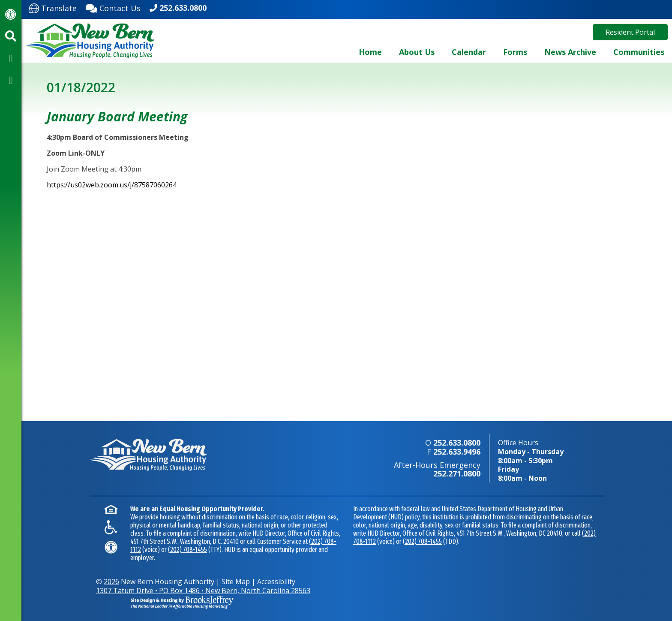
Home (370, 52)
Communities (639, 52)
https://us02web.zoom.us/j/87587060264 (112, 185)
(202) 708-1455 (187, 550)
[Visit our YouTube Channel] (11, 80)
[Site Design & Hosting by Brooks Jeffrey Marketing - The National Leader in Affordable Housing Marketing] (540, 584)
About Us (417, 52)
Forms (515, 52)
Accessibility (276, 582)
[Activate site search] (11, 36)
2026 (111, 582)
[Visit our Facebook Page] (11, 58)
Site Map (236, 582)
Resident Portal (630, 32)
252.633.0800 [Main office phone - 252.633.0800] (183, 8)
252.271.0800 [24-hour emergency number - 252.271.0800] (457, 473)
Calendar (469, 52)
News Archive (570, 52)
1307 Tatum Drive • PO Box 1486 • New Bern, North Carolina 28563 (203, 591)
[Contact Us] (113, 7)
